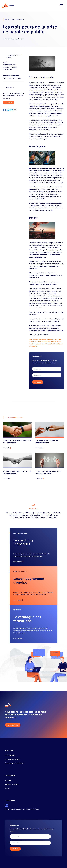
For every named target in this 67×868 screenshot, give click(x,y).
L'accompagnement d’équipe (14, 763)
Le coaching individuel (12, 759)
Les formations (10, 755)
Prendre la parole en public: (12, 78)
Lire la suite (6, 448)
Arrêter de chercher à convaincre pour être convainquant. (10, 67)
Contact (7, 788)
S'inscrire (9, 102)
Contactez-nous (13, 725)
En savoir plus (18, 562)
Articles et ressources (12, 784)
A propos (8, 780)
